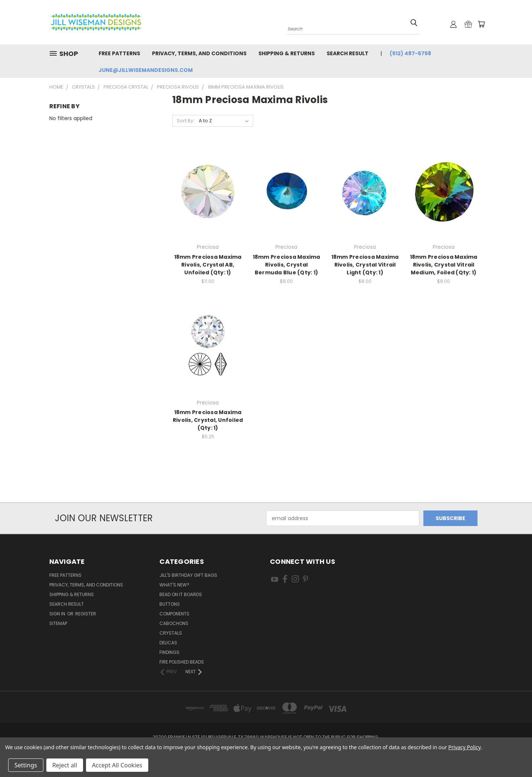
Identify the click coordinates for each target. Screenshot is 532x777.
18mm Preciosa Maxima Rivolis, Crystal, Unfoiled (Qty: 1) (208, 420)
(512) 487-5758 (410, 53)
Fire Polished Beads (182, 662)
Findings (169, 652)
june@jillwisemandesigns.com (146, 70)
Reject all (65, 765)
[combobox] (353, 28)
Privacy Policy (464, 747)
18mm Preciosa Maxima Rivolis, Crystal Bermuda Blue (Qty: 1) (287, 265)
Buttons (170, 604)
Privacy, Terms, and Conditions (199, 53)
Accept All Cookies (117, 765)
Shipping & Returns (287, 53)
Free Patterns (119, 53)
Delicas (168, 643)
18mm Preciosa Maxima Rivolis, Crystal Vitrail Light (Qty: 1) (365, 265)
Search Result (348, 53)
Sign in (58, 614)
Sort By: (186, 121)
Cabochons (174, 623)
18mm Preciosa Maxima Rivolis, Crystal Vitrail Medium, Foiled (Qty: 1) (444, 265)
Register (86, 614)
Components (174, 614)
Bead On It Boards (181, 594)
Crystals (171, 633)
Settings (26, 765)
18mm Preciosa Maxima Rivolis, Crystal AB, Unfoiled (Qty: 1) (208, 265)
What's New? (174, 585)
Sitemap (58, 623)
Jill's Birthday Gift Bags (188, 575)
